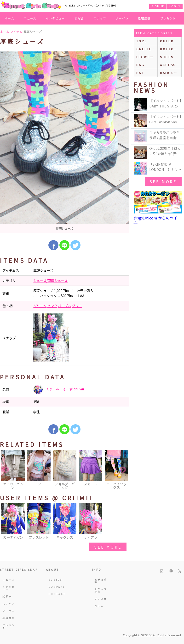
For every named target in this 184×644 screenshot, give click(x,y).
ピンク (52, 306)
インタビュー (55, 18)
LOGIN (175, 6)
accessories (171, 65)
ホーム (10, 18)
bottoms (170, 49)
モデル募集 (101, 581)
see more (108, 547)
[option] (64, 142)
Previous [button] (6, 470)
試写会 (79, 18)
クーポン (122, 18)
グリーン (40, 306)
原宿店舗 (144, 18)
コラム (99, 606)
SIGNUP (158, 6)
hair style (171, 73)
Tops (142, 41)
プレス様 (101, 599)
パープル (65, 306)
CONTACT (55, 594)
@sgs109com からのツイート (157, 220)
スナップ (100, 18)
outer (167, 41)
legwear (146, 57)
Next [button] (123, 470)
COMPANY (55, 587)
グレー (77, 306)
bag (141, 65)
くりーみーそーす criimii (59, 389)
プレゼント (168, 18)
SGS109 (55, 579)
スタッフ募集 (101, 590)
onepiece (147, 49)
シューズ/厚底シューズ (50, 281)
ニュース (30, 18)
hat (140, 73)
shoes (167, 57)
